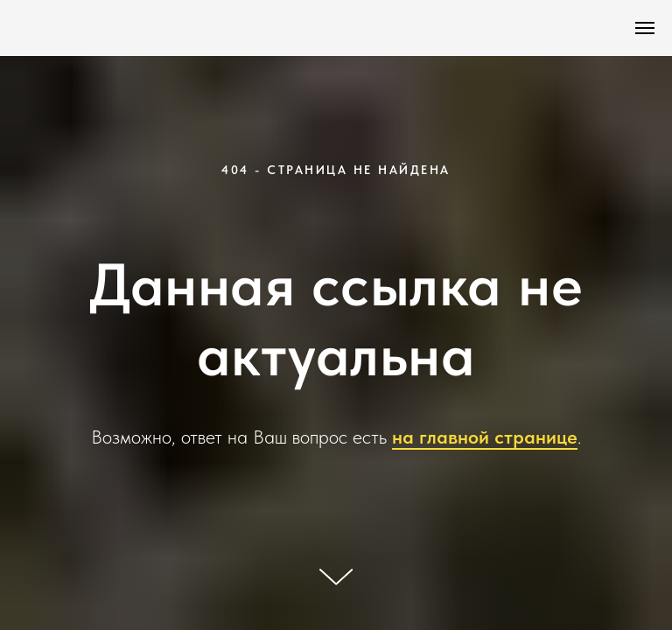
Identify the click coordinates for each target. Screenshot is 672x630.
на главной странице (485, 437)
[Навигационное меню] (645, 28)
